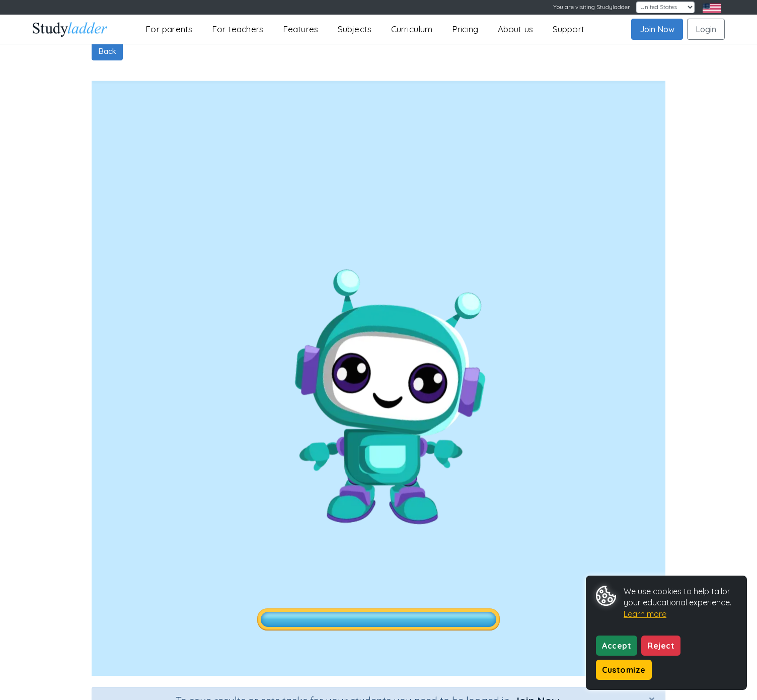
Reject (661, 646)
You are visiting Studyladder (592, 7)
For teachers (238, 29)
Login (706, 29)
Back (107, 51)
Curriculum (412, 29)
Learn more (645, 614)
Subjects (355, 29)
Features (301, 29)
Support (569, 29)
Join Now (657, 29)
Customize (624, 670)
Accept (617, 646)
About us (516, 29)
